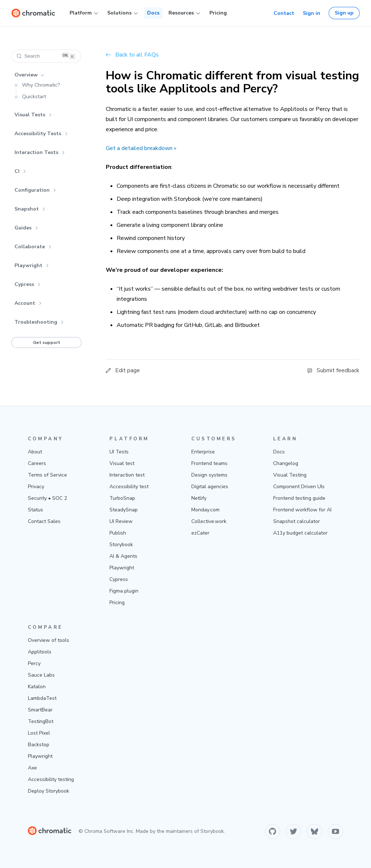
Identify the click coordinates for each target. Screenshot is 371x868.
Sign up (344, 13)
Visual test (122, 463)
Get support (47, 342)
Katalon (37, 687)
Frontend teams (209, 463)
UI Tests (119, 452)
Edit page (123, 370)
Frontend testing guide (299, 498)
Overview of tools (49, 640)
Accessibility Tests (41, 134)
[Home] (33, 13)
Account (28, 303)
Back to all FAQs (132, 55)
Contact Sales (44, 521)
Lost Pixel (39, 733)
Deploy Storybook (49, 791)
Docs (153, 13)
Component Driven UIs (299, 487)
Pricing (218, 13)
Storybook (121, 545)
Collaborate (33, 247)
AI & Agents (123, 556)
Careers (37, 463)
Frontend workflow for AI (302, 510)
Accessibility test (129, 487)
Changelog (286, 463)
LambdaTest (42, 698)
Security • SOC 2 (47, 498)
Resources (184, 13)
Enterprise (203, 452)
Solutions (123, 13)
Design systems (209, 475)
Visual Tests (33, 115)
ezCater (200, 533)
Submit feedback (333, 370)
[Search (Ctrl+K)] (46, 56)
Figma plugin (124, 591)
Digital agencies (210, 487)
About (35, 452)
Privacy (36, 487)
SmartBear (40, 710)
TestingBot (41, 721)
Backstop (39, 745)
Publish (118, 533)
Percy (34, 663)
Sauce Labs (41, 675)
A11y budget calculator (300, 533)
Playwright (32, 265)
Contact (284, 13)
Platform (84, 13)
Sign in (312, 13)
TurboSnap (122, 498)
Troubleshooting (39, 322)
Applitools (40, 652)
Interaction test (127, 475)
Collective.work (209, 521)
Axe (32, 768)
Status (36, 510)
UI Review (121, 521)
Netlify (199, 498)
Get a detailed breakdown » (141, 148)
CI (20, 171)
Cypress (28, 284)
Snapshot (30, 209)
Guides (26, 228)
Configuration (35, 190)
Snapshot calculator (297, 521)
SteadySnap (124, 510)
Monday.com (205, 510)
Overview (29, 75)
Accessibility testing (51, 779)
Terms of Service (47, 475)
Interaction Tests (40, 152)
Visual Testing (290, 475)
